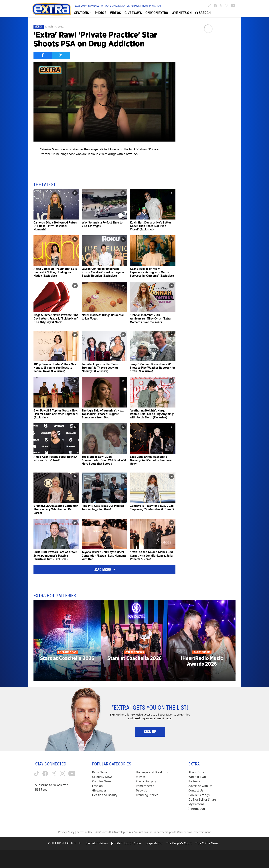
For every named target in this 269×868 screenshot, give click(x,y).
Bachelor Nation (97, 843)
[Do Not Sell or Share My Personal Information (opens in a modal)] (205, 804)
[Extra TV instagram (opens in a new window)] (227, 6)
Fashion (97, 786)
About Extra (196, 772)
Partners (194, 781)
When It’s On (197, 777)
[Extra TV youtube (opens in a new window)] (233, 6)
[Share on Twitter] (61, 55)
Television (143, 790)
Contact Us (196, 790)
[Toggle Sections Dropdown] (83, 13)
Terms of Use (85, 832)
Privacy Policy (66, 832)
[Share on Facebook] (43, 55)
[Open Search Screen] (203, 13)
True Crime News (207, 843)
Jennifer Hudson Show (126, 843)
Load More (104, 570)
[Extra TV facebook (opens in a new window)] (215, 6)
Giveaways (99, 790)
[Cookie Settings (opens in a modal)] (199, 795)
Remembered (145, 786)
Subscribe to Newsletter (51, 785)
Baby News (100, 772)
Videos (39, 27)
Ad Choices (102, 832)
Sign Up (150, 732)
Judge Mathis (154, 843)
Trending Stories (147, 795)
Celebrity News (102, 777)
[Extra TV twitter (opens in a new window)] (221, 6)
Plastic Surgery (146, 781)
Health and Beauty (105, 795)
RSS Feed (41, 789)
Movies (141, 777)
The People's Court (179, 843)
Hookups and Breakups (152, 772)
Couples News (102, 781)
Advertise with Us (200, 786)
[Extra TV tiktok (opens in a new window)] (210, 6)
